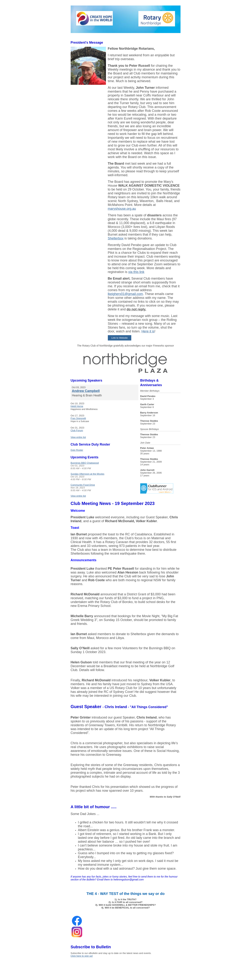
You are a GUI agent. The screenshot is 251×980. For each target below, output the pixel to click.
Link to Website (120, 338)
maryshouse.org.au (122, 209)
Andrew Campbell (86, 391)
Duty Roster (77, 450)
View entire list (78, 437)
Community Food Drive (83, 485)
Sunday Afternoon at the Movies (88, 474)
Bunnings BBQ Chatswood (85, 463)
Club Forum (77, 430)
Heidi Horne (77, 406)
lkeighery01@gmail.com (125, 294)
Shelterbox (116, 238)
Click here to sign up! (82, 956)
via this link (136, 272)
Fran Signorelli (78, 418)
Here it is (148, 331)
